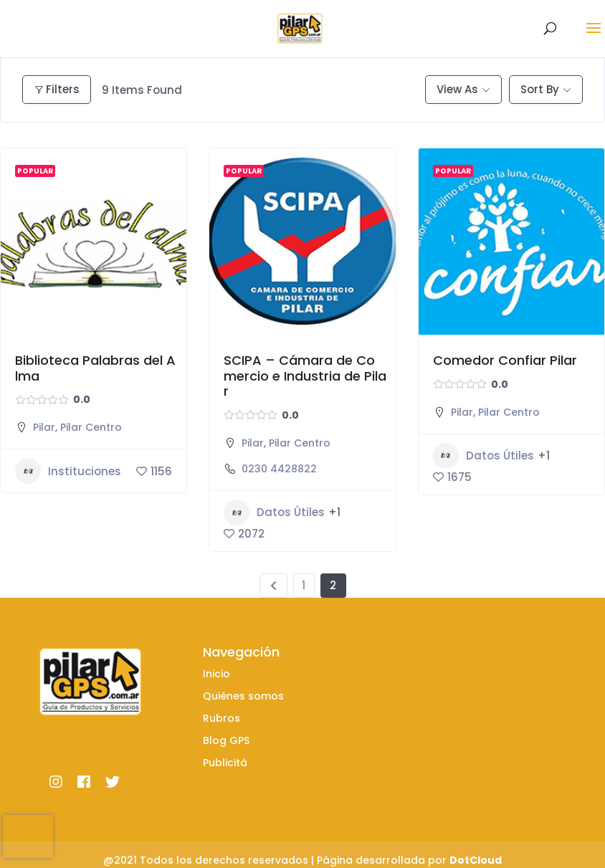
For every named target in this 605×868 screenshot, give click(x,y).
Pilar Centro (91, 427)
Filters (57, 89)
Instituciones (68, 471)
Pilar (44, 427)
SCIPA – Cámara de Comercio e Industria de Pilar (305, 376)
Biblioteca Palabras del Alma (95, 368)
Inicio (216, 674)
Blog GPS (226, 740)
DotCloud (476, 860)
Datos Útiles (274, 512)
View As (457, 89)
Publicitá (225, 763)
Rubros (221, 718)
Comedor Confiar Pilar (505, 360)
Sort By (540, 89)
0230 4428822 (279, 469)
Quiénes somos (243, 696)
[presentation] (28, 836)
